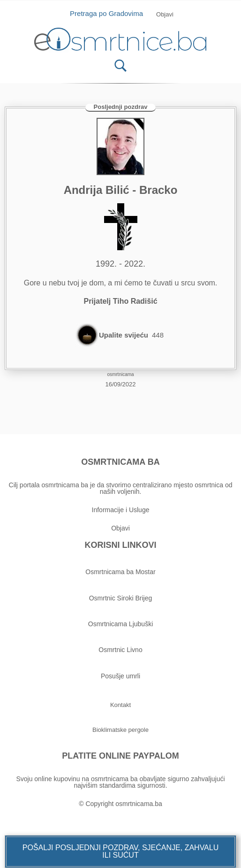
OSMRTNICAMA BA (120, 462)
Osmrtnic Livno (120, 650)
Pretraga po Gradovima (110, 13)
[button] (120, 852)
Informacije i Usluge (121, 510)
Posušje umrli (120, 676)
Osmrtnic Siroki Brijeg (121, 598)
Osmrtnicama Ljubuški (121, 624)
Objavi (120, 528)
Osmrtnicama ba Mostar (120, 572)
